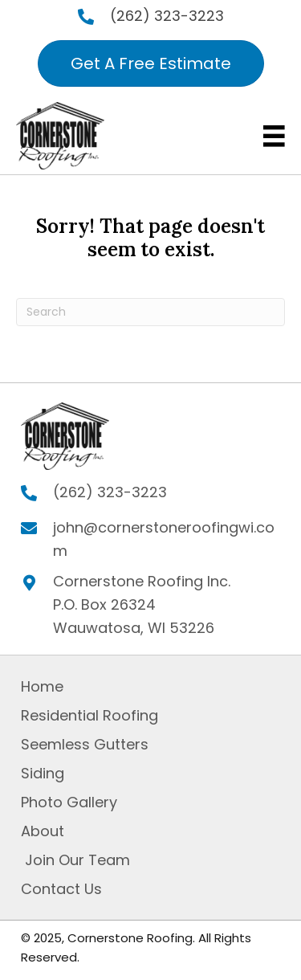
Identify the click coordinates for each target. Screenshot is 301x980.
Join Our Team (75, 860)
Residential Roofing (89, 715)
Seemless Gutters (85, 744)
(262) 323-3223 (167, 16)
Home (42, 686)
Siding (43, 773)
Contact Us (61, 889)
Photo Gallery (69, 802)
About (43, 831)
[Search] (150, 312)
